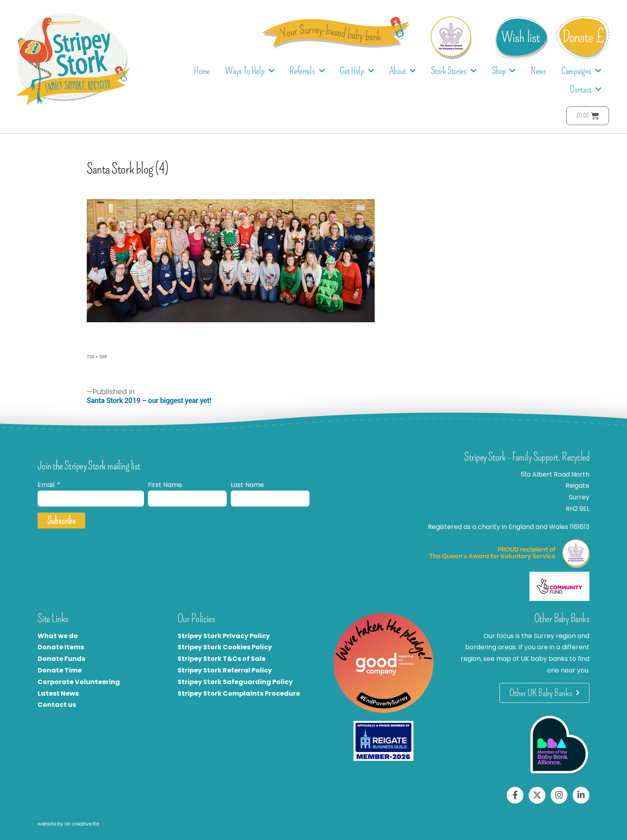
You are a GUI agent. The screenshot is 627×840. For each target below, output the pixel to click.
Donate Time (60, 670)
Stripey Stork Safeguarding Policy (235, 682)
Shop (504, 71)
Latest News (58, 693)
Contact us (57, 705)
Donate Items (61, 647)
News (538, 71)
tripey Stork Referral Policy (227, 670)
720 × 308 (97, 357)
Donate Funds (61, 659)
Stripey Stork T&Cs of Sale (222, 659)
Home (202, 71)
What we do (58, 636)
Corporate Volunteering (79, 682)
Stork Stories (454, 71)
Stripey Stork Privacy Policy (224, 636)
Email (47, 485)
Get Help (357, 71)
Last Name (247, 485)
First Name (165, 485)
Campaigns (581, 71)
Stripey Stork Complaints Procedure (239, 693)
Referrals (307, 71)
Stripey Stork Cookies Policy (225, 647)
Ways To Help (250, 71)
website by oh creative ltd (68, 824)
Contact (586, 89)
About (403, 71)
